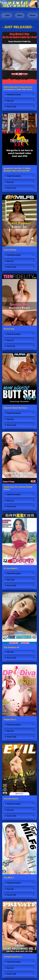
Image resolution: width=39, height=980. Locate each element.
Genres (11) (11, 507)
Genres (33, 15)
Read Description (14, 95)
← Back (7, 15)
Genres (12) (11, 267)
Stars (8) (10, 652)
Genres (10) (11, 816)
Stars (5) (10, 810)
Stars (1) (10, 261)
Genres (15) (11, 107)
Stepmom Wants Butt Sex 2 (15, 408)
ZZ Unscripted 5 (11, 568)
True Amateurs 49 (11, 647)
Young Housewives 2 (13, 957)
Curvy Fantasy (10, 250)
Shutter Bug (9, 329)
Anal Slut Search (11, 799)
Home (20, 15)
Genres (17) (11, 188)
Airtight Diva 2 (10, 720)
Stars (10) (11, 580)
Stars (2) (10, 101)
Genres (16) (11, 425)
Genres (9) (11, 346)
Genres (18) (11, 586)
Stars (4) (10, 419)
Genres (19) (11, 737)
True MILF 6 (9, 878)
